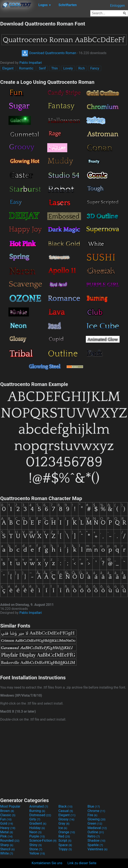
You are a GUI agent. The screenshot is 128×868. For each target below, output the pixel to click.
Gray (64, 823)
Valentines (98, 849)
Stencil (7, 849)
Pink (6, 836)
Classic (8, 815)
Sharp (7, 845)
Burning (37, 811)
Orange (67, 832)
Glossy (66, 819)
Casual (66, 811)
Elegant (8, 68)
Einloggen (117, 6)
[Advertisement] (64, 759)
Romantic (26, 68)
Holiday (37, 828)
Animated (39, 806)
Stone (36, 849)
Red (64, 836)
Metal (7, 832)
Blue (94, 806)
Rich (82, 68)
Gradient (38, 823)
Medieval (97, 828)
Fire (92, 815)
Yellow (37, 853)
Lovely (68, 68)
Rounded (10, 841)
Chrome (96, 811)
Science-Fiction (43, 841)
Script (65, 841)
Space (65, 845)
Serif (42, 68)
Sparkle (95, 845)
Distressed (40, 815)
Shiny (36, 845)
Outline (96, 832)
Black (65, 806)
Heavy (8, 828)
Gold (7, 823)
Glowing (96, 819)
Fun (6, 819)
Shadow (96, 841)
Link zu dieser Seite (82, 863)
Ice (63, 828)
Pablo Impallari (31, 63)
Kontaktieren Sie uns (47, 863)
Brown (7, 811)
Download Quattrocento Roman (49, 53)
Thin (55, 68)
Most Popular (10, 806)
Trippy (65, 849)
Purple (37, 836)
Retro (94, 836)
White (7, 853)
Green (95, 823)
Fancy (95, 68)
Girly (35, 819)
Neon (35, 832)
